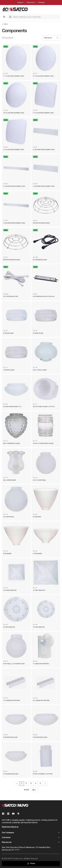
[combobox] (34, 17)
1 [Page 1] (22, 783)
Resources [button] (7, 842)
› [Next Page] (45, 784)
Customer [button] (6, 838)
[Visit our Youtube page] (13, 814)
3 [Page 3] (31, 783)
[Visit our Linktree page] (18, 814)
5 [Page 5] (40, 783)
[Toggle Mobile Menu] (4, 17)
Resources (31, 2)
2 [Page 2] (26, 783)
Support (20, 2)
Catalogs (41, 2)
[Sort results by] (51, 38)
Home (5, 24)
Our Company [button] (8, 833)
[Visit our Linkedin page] (8, 814)
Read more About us (10, 827)
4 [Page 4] (36, 783)
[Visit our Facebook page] (3, 814)
